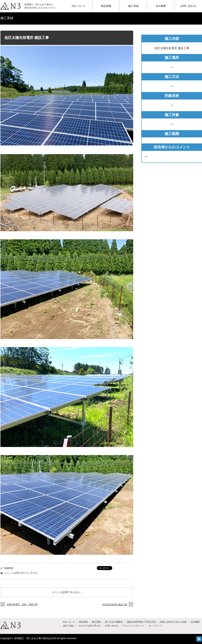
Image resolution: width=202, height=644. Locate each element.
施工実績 (133, 6)
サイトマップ (155, 626)
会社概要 (161, 6)
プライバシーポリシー (133, 626)
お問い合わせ (188, 6)
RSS (199, 639)
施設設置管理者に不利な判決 (141, 622)
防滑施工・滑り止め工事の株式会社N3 (35, 638)
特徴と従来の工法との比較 (173, 622)
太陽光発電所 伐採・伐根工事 (22, 604)
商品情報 (106, 6)
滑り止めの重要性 (114, 622)
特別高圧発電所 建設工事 (115, 605)
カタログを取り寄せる (90, 626)
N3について (79, 6)
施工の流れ (69, 626)
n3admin (9, 568)
